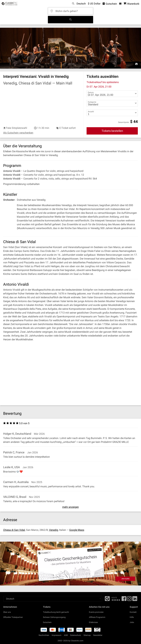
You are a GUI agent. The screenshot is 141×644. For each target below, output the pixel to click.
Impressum (57, 635)
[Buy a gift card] (70, 564)
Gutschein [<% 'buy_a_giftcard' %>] (110, 4)
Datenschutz (76, 635)
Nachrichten (44, 635)
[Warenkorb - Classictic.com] (131, 4)
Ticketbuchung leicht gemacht (56, 612)
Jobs (132, 622)
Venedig (54, 530)
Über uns (7, 612)
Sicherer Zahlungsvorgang (54, 617)
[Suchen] (70, 20)
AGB (66, 635)
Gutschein (47, 622)
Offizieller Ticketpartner (13, 617)
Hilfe (132, 617)
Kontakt (133, 612)
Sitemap (87, 635)
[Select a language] (53, 599)
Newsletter (98, 635)
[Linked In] (135, 600)
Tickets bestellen (112, 131)
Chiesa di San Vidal (14, 530)
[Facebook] (107, 598)
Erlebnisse (93, 622)
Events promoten (96, 612)
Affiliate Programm (97, 617)
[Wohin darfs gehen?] (71, 10)
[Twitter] (129, 600)
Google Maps (77, 530)
